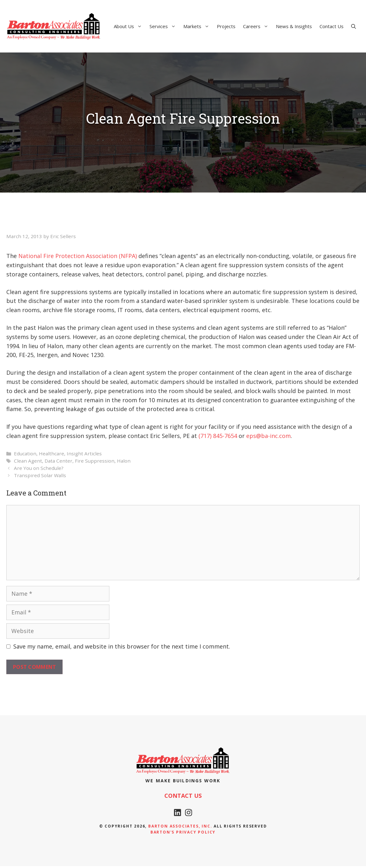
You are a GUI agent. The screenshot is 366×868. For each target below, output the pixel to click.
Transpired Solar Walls (40, 475)
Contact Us (332, 26)
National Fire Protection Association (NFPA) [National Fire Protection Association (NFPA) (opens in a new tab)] (78, 256)
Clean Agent (28, 461)
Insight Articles (84, 453)
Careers (258, 26)
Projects (226, 26)
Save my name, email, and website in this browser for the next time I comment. (122, 646)
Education (25, 453)
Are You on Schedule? (39, 468)
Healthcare (52, 453)
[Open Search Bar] (354, 26)
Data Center (58, 461)
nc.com (281, 436)
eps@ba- (258, 436)
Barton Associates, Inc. (180, 828)
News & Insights (294, 26)
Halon (124, 461)
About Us (130, 26)
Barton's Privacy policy (183, 834)
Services (165, 26)
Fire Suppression (95, 461)
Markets (198, 26)
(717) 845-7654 (218, 436)
